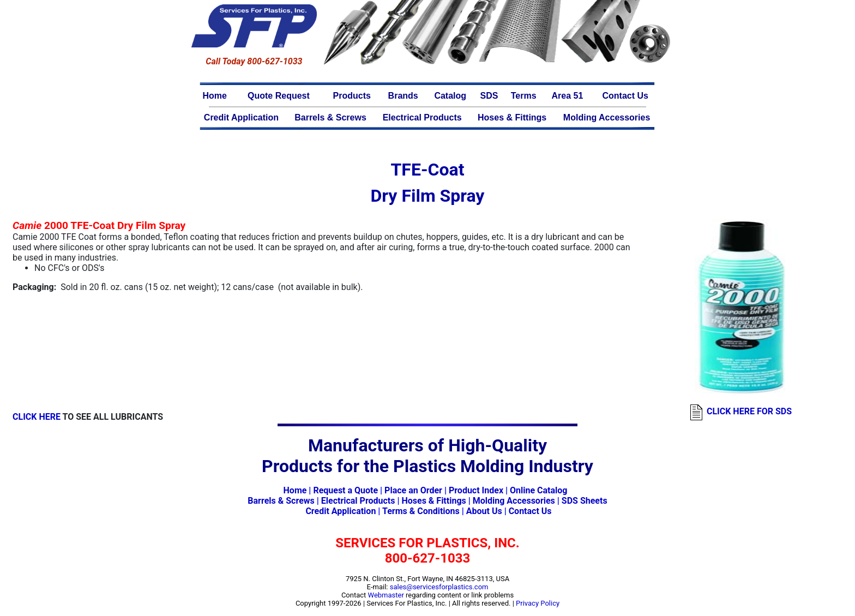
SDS (489, 96)
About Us (484, 511)
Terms (524, 96)
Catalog (450, 96)
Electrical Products (422, 117)
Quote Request (279, 96)
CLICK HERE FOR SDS (749, 411)
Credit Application (241, 117)
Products (352, 96)
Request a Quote (345, 490)
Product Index (476, 490)
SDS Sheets (585, 501)
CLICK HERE (37, 417)
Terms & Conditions (421, 511)
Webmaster (386, 595)
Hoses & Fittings (512, 117)
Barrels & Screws (330, 117)
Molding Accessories (607, 117)
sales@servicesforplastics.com (439, 587)
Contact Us (625, 96)
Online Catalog (538, 490)
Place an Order (413, 490)
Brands (403, 96)
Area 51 (568, 96)
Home (215, 96)
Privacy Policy (538, 603)
